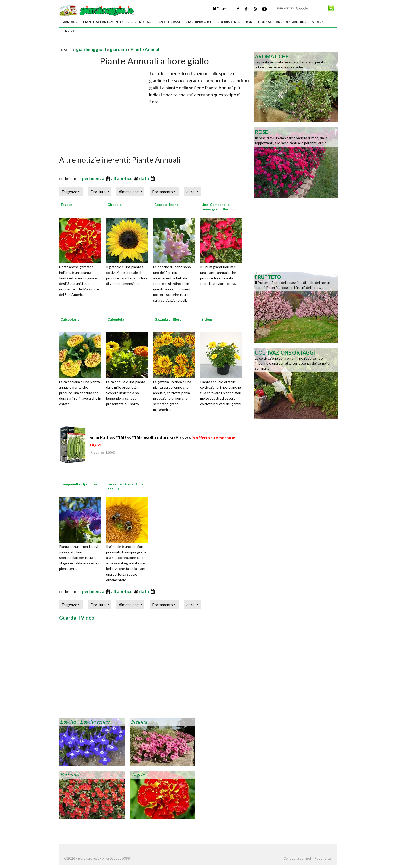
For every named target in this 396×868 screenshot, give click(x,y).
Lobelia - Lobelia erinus (85, 722)
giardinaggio (198, 22)
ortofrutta (139, 22)
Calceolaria (70, 319)
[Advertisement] (118, 43)
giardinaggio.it (91, 49)
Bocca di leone (166, 205)
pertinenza (94, 178)
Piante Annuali (145, 49)
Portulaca (71, 775)
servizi (68, 31)
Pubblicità (323, 858)
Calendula (116, 319)
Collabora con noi (297, 858)
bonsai (265, 22)
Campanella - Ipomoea (79, 484)
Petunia (139, 722)
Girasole (115, 205)
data (144, 178)
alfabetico (122, 178)
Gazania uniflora (168, 319)
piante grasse (168, 22)
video (317, 22)
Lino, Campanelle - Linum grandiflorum (217, 207)
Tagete (66, 205)
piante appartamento (103, 22)
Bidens (207, 319)
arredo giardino (292, 22)
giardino (70, 22)
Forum (220, 9)
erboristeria (228, 22)
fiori (249, 22)
